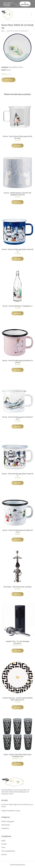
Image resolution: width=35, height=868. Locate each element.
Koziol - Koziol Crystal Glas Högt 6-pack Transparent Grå (17, 755)
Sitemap (4, 854)
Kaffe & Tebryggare (8, 821)
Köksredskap (6, 825)
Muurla (20, 67)
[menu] (32, 14)
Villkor (3, 847)
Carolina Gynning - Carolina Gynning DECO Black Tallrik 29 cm (17, 699)
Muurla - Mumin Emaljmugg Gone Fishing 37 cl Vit (17, 418)
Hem (3, 31)
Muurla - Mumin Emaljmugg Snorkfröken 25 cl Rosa (18, 362)
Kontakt (4, 844)
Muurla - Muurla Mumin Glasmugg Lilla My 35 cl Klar (17, 137)
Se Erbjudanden (25, 4)
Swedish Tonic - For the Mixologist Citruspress (17, 642)
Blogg (3, 841)
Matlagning (5, 828)
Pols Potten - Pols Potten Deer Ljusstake (17, 587)
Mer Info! (8, 80)
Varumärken (13, 67)
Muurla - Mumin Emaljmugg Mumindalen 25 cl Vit (17, 531)
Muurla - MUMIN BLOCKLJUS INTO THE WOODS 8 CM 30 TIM (18, 194)
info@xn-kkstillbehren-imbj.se (11, 811)
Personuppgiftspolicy (8, 851)
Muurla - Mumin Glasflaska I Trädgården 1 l (17, 306)
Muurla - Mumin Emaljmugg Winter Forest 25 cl (17, 475)
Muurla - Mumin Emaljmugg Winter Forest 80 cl (17, 250)
